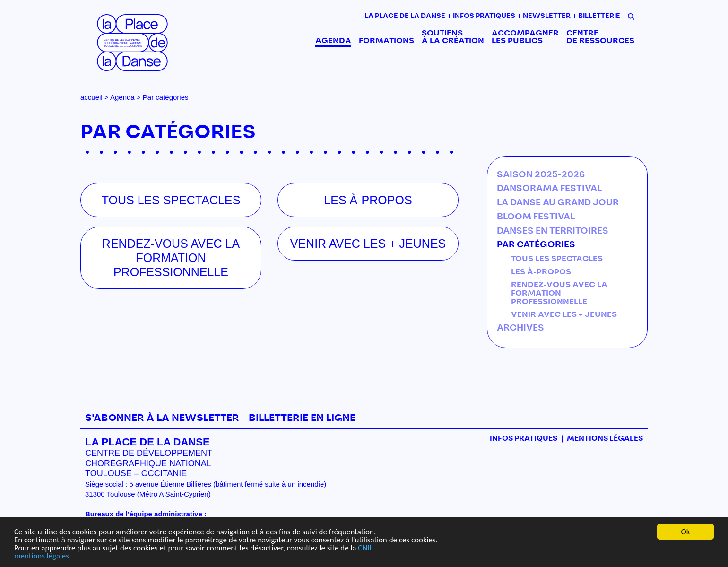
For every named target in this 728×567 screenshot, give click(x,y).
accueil (91, 97)
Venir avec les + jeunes (564, 314)
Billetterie (599, 16)
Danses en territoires (553, 231)
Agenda (333, 41)
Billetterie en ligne (302, 418)
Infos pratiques (484, 16)
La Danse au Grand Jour (558, 203)
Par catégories (536, 245)
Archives (520, 328)
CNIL (365, 548)
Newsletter (547, 16)
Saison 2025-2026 (541, 175)
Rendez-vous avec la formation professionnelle (559, 293)
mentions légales (42, 556)
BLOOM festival (536, 217)
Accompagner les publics (525, 37)
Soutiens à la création (453, 37)
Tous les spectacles (557, 259)
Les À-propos (541, 272)
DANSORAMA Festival (549, 189)
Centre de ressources (600, 37)
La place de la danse (405, 16)
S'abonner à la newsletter (162, 418)
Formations (386, 41)
